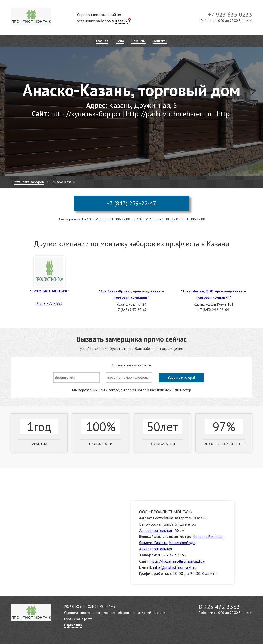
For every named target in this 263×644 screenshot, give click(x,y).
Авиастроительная (156, 530)
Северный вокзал (208, 536)
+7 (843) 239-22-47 (131, 203)
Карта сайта (73, 625)
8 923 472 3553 (49, 304)
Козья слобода (182, 543)
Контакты (160, 41)
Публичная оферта (78, 619)
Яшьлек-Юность (153, 543)
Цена (120, 41)
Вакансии (139, 41)
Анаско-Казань (64, 182)
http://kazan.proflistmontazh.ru (178, 561)
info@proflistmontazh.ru (175, 567)
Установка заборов (29, 182)
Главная (102, 41)
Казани (121, 21)
